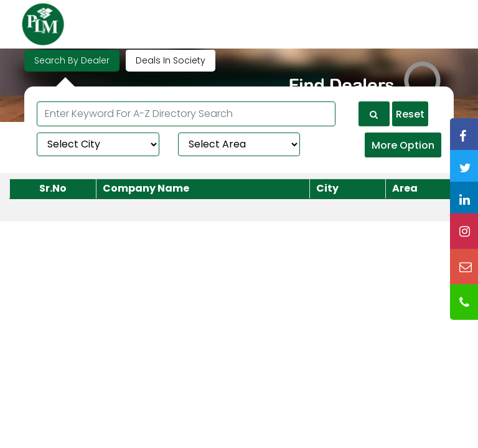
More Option (403, 145)
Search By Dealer (72, 60)
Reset (410, 114)
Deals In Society (171, 60)
